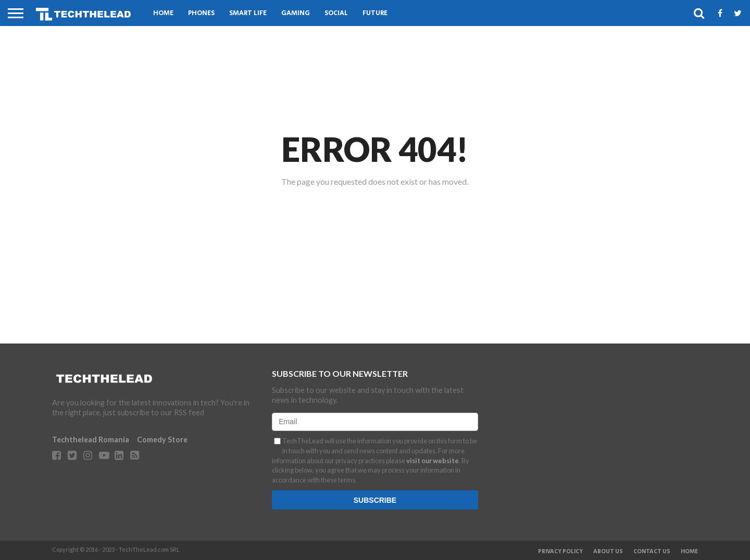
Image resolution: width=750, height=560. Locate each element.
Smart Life (248, 13)
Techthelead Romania (91, 440)
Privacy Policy (560, 552)
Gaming (296, 13)
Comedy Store (162, 440)
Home (163, 13)
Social (336, 13)
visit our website (433, 461)
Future (375, 13)
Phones (201, 13)
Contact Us (652, 552)
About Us (608, 552)
